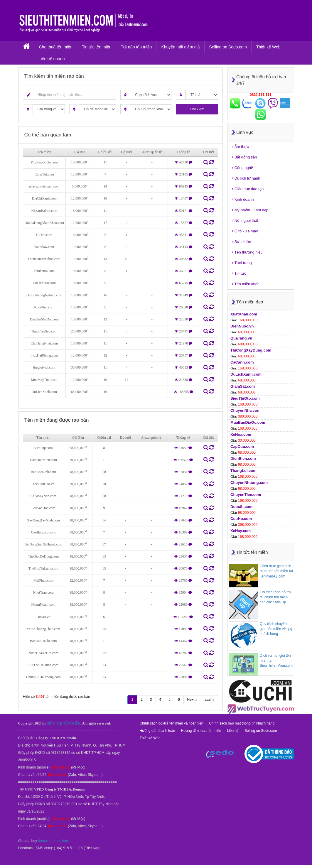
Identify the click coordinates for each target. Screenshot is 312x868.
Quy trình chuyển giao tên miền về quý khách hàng (276, 629)
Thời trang (242, 263)
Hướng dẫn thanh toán (157, 731)
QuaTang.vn (241, 338)
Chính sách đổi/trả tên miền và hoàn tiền (172, 723)
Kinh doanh (243, 199)
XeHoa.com (241, 434)
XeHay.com (241, 531)
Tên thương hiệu (247, 252)
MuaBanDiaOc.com (248, 422)
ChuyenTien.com (246, 495)
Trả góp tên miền (136, 47)
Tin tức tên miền (97, 47)
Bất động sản (244, 157)
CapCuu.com (242, 446)
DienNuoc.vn (242, 326)
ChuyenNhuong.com (249, 483)
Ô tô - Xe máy (245, 231)
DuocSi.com (241, 507)
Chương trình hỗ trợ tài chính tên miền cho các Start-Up (275, 597)
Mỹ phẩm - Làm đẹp (250, 210)
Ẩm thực (240, 147)
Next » (192, 700)
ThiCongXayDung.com (251, 350)
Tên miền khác (246, 284)
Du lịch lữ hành (246, 178)
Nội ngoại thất (245, 221)
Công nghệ (242, 168)
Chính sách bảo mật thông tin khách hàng (242, 723)
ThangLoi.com (243, 471)
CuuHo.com (241, 519)
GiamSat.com (243, 386)
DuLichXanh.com (246, 374)
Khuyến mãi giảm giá (180, 47)
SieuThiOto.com (245, 398)
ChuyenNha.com (246, 410)
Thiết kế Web (268, 47)
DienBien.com (243, 459)
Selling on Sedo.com (228, 47)
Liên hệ (233, 731)
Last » (209, 700)
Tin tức (239, 273)
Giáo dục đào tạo (248, 189)
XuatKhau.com (244, 314)
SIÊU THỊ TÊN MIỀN (64, 723)
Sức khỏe (241, 242)
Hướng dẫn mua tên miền (201, 731)
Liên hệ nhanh (52, 59)
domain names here (54, 841)
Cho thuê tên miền (56, 47)
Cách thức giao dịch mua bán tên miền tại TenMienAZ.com (276, 571)
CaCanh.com (242, 362)
